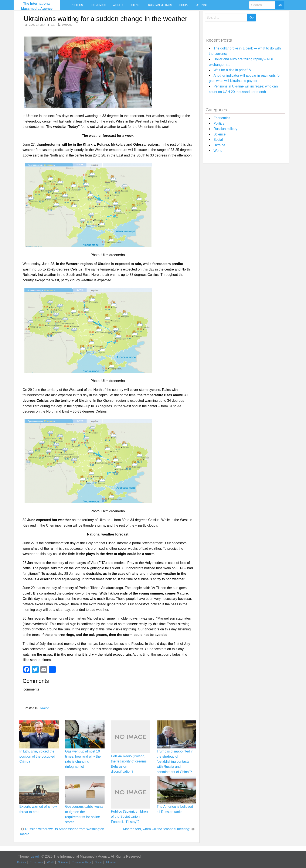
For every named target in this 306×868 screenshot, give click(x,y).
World (118, 5)
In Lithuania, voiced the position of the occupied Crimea (37, 756)
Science (135, 5)
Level (35, 856)
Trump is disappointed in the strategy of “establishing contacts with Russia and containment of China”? (175, 762)
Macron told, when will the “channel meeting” (157, 829)
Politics (77, 5)
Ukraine (202, 5)
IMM (53, 25)
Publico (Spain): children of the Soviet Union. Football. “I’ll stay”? (129, 817)
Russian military (160, 5)
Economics (98, 5)
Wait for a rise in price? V (232, 70)
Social (184, 5)
